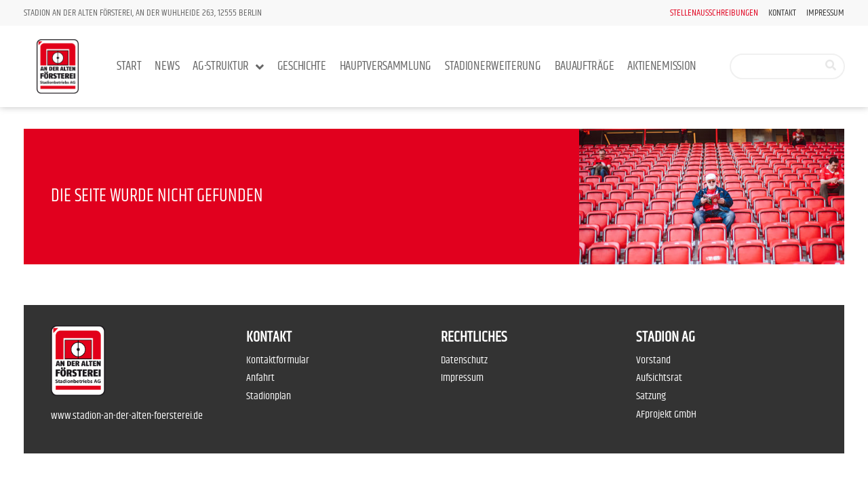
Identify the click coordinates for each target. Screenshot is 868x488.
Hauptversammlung (386, 66)
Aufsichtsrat (659, 378)
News (167, 66)
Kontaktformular (278, 360)
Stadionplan (269, 396)
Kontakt (782, 13)
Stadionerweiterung (493, 66)
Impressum (825, 13)
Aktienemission (662, 66)
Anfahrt (260, 378)
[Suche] (831, 66)
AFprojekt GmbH (666, 414)
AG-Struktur (228, 67)
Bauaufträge (585, 66)
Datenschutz (464, 360)
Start (129, 66)
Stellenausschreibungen (714, 13)
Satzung (651, 396)
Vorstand (653, 360)
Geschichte (302, 66)
